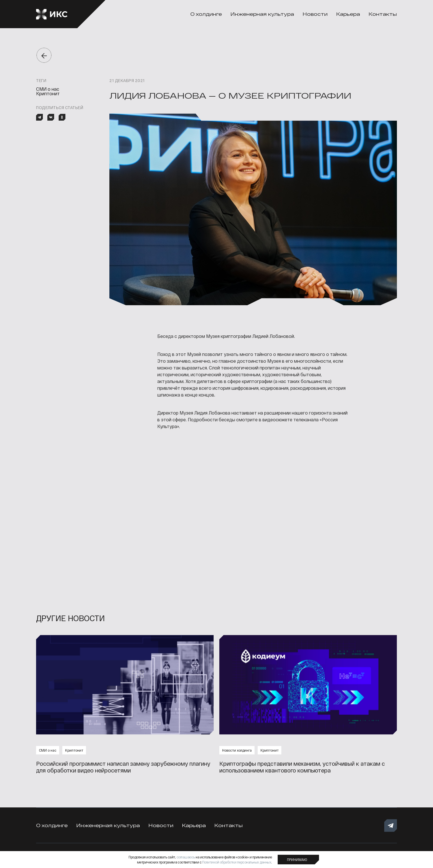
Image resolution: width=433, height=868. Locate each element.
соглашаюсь (186, 857)
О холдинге (206, 14)
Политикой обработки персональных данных (237, 862)
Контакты (383, 14)
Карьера (348, 14)
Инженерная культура (262, 14)
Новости (315, 14)
